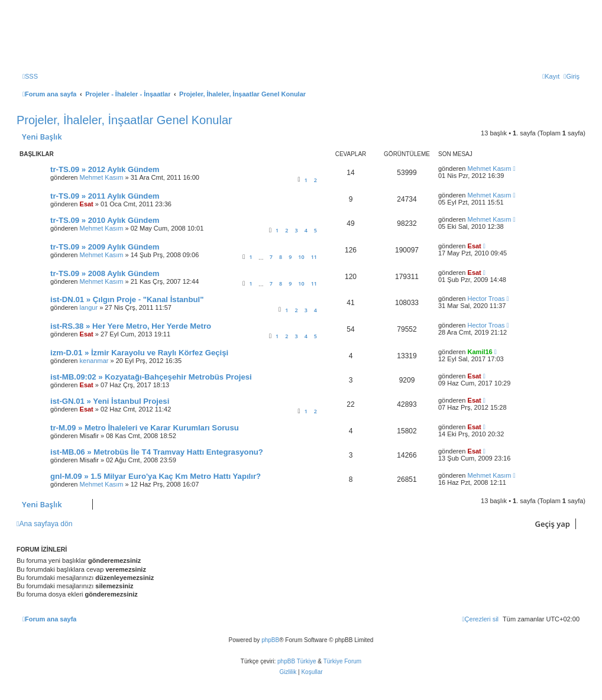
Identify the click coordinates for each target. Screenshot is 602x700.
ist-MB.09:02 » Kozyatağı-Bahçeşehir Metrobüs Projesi (151, 377)
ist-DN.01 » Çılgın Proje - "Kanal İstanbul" (127, 299)
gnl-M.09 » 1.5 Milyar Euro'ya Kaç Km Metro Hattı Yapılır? (156, 476)
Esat (87, 204)
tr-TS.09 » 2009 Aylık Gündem (105, 247)
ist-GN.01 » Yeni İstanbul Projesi (110, 401)
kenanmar (94, 361)
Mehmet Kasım (102, 177)
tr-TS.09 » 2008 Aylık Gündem (105, 273)
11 (314, 257)
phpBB (270, 640)
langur (89, 307)
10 (301, 257)
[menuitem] (30, 76)
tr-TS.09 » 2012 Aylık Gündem (105, 169)
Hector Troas (486, 299)
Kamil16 (480, 352)
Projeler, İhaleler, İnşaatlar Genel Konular (124, 120)
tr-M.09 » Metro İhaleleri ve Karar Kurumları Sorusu (145, 428)
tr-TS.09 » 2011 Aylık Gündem (105, 196)
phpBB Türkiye (297, 661)
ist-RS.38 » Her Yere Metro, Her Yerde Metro (131, 326)
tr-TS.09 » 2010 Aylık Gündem (105, 220)
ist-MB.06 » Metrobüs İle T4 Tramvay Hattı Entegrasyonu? (157, 452)
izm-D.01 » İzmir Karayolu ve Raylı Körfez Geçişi (139, 353)
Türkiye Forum (342, 661)
